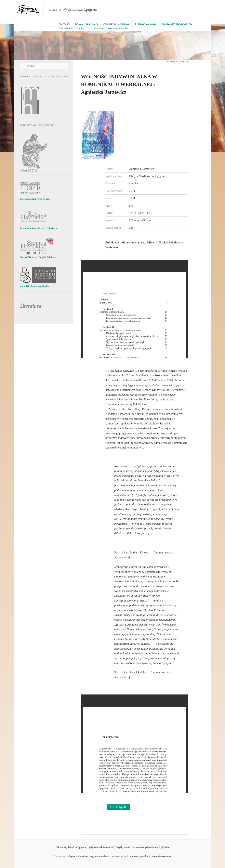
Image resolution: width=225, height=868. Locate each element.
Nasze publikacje (87, 24)
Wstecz (172, 61)
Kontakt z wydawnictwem (111, 29)
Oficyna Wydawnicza (117, 24)
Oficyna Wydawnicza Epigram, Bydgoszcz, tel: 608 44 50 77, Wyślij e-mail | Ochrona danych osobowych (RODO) (112, 847)
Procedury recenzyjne (176, 24)
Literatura (31, 306)
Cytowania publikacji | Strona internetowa (150, 856)
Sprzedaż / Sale (146, 24)
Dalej (184, 61)
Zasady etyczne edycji (74, 29)
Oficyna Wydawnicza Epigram (73, 9)
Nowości (65, 24)
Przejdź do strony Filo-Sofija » (35, 199)
